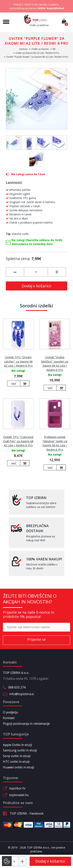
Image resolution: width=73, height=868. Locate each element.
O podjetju (11, 712)
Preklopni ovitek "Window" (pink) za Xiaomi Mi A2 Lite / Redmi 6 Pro (55, 443)
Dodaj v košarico (36, 286)
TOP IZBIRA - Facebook (23, 813)
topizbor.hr (17, 788)
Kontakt (9, 718)
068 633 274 (17, 687)
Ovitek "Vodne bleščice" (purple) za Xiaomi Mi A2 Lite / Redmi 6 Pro (55, 363)
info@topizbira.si (22, 694)
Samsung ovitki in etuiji (20, 750)
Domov (23, 49)
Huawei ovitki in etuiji (18, 767)
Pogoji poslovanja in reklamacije (26, 724)
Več (14, 384)
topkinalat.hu (19, 795)
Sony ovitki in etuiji (17, 756)
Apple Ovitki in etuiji (17, 745)
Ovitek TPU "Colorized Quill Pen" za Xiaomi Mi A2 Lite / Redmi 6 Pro (18, 441)
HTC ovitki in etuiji (16, 762)
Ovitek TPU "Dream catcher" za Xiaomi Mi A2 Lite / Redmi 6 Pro (18, 361)
